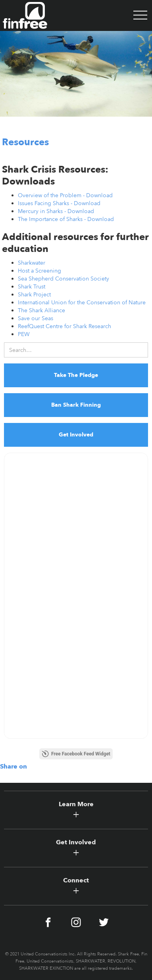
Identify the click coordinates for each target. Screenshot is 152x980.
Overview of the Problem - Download (65, 195)
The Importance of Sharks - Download (66, 219)
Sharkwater (32, 263)
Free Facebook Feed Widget (76, 754)
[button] (140, 15)
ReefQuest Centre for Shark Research (64, 326)
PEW (24, 334)
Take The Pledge (76, 375)
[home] (24, 15)
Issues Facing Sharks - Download (59, 203)
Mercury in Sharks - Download (56, 211)
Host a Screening (39, 271)
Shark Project (34, 295)
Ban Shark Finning (76, 405)
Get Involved (76, 435)
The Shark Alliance (41, 310)
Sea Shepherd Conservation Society (63, 279)
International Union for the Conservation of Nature (82, 303)
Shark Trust (32, 287)
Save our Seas (36, 318)
